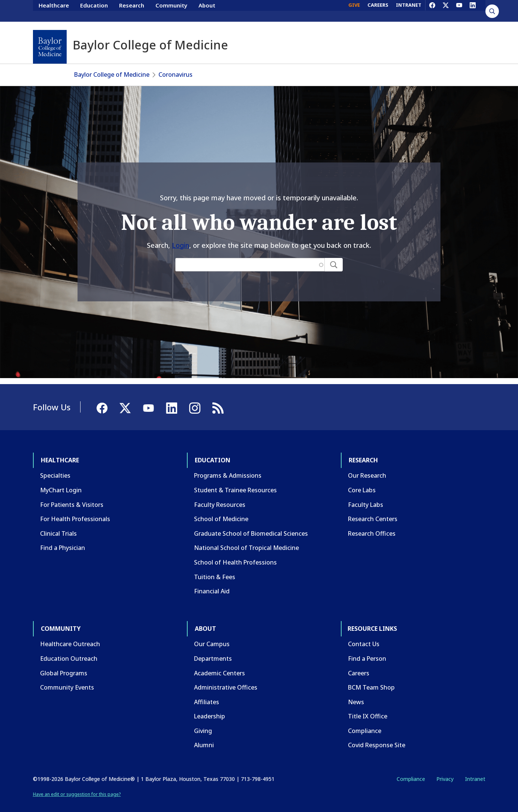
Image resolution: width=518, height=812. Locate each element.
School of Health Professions (235, 555)
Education (94, 10)
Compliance (365, 723)
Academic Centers (219, 666)
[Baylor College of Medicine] (50, 47)
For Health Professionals (75, 511)
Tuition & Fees (215, 569)
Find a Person (367, 651)
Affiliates (207, 694)
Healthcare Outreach (70, 636)
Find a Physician (63, 540)
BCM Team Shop (371, 680)
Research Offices (372, 526)
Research (132, 10)
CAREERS (378, 10)
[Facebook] (432, 10)
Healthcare (54, 10)
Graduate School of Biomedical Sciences (251, 526)
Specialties (55, 468)
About (207, 10)
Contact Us (364, 636)
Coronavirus (175, 67)
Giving (203, 723)
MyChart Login (61, 483)
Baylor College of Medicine (112, 67)
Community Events (67, 680)
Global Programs (64, 666)
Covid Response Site (377, 738)
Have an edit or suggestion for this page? (77, 787)
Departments (213, 651)
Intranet (475, 771)
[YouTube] (459, 10)
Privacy (445, 771)
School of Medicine (221, 511)
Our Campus (212, 636)
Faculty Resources (220, 497)
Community (171, 10)
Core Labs (362, 483)
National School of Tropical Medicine (246, 540)
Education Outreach (69, 651)
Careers (359, 666)
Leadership (210, 709)
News (356, 694)
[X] (446, 10)
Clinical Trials (58, 526)
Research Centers (373, 511)
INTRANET (409, 10)
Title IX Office (368, 709)
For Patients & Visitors (72, 497)
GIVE (354, 10)
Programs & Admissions (228, 468)
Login (181, 238)
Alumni (204, 738)
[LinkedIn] (473, 10)
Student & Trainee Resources (235, 483)
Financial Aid (212, 584)
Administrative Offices (226, 680)
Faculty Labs (366, 497)
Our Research (367, 468)
